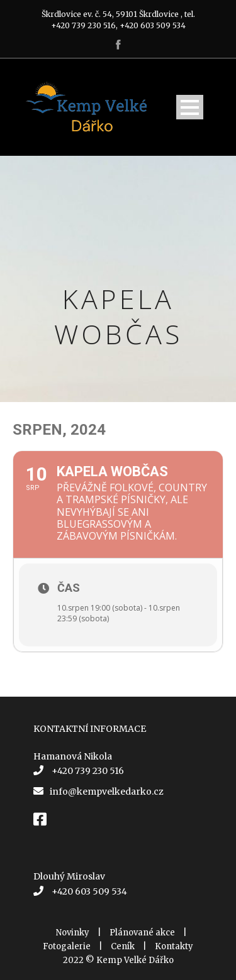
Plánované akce (142, 933)
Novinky (73, 933)
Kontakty (174, 946)
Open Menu (190, 107)
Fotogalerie (67, 946)
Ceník (123, 946)
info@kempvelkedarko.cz (107, 792)
